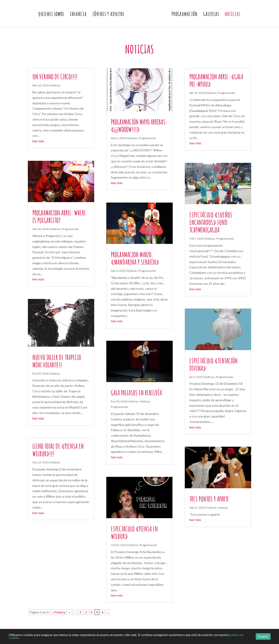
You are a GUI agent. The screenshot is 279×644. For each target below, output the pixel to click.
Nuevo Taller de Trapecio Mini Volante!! (57, 361)
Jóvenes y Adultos (108, 15)
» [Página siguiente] (108, 612)
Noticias (233, 15)
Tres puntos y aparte (209, 499)
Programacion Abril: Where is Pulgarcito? (59, 216)
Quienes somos (51, 15)
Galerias (211, 15)
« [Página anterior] (70, 612)
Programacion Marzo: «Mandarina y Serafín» (135, 258)
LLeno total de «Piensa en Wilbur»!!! (58, 450)
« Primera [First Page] (59, 612)
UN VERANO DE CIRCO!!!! (55, 77)
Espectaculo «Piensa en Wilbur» (134, 533)
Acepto (263, 636)
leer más (38, 141)
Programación (185, 15)
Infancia (78, 15)
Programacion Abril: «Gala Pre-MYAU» (216, 80)
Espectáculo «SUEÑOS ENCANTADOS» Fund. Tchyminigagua (211, 222)
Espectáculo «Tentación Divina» (213, 364)
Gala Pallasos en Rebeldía (136, 393)
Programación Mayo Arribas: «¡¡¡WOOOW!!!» (139, 126)
